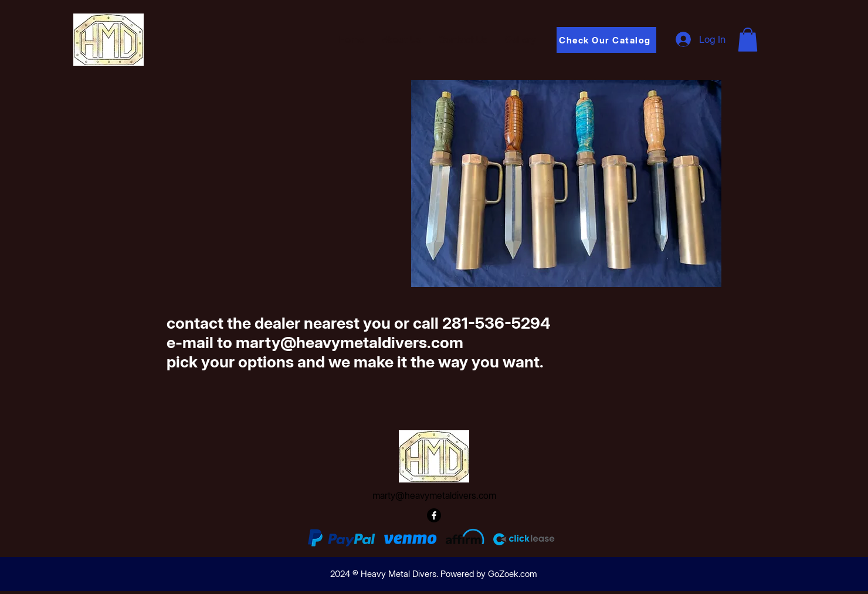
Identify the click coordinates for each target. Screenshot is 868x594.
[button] (748, 40)
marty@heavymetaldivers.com (434, 495)
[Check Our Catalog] (606, 40)
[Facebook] (434, 515)
